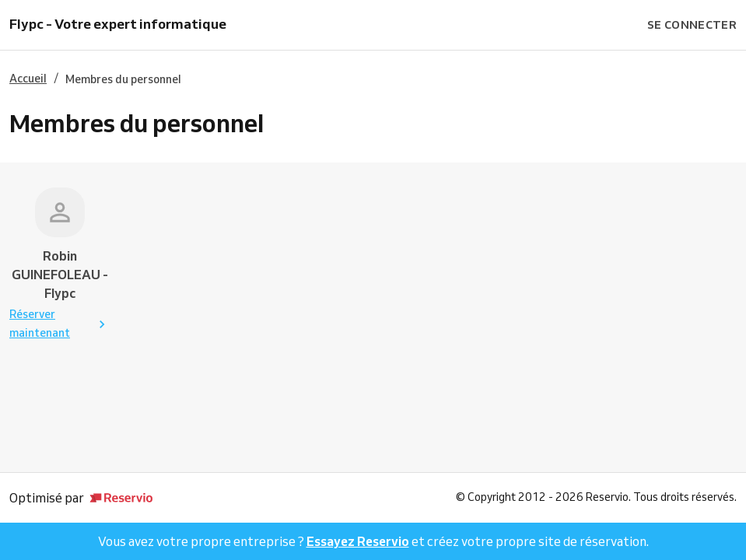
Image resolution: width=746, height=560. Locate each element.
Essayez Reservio (358, 541)
